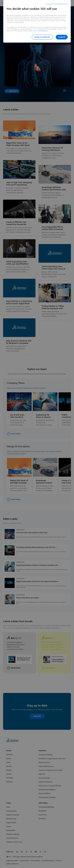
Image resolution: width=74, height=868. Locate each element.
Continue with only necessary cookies (57, 4)
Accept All (62, 37)
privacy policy (43, 31)
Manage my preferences (42, 37)
